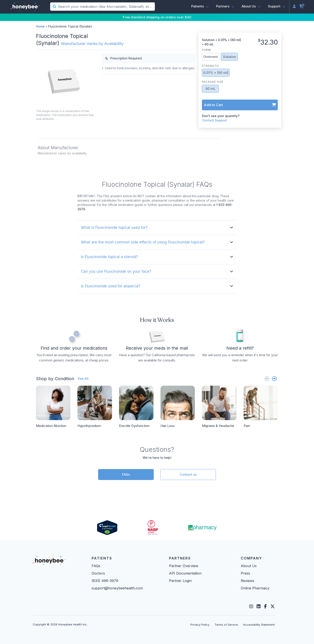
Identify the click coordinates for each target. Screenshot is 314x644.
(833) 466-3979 (105, 581)
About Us (249, 566)
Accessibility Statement (259, 625)
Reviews (247, 581)
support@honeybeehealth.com (117, 588)
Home (40, 26)
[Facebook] (265, 606)
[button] (200, 6)
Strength (210, 66)
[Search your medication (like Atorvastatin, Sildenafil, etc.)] (106, 7)
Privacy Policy (200, 625)
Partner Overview (184, 566)
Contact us (188, 474)
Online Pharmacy (255, 588)
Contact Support (214, 120)
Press (245, 573)
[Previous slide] (267, 379)
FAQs (126, 474)
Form (206, 50)
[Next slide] (274, 379)
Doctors (98, 573)
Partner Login (180, 581)
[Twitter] (273, 606)
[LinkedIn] (259, 606)
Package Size (213, 82)
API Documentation (185, 573)
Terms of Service (226, 625)
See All (83, 379)
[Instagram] (251, 606)
